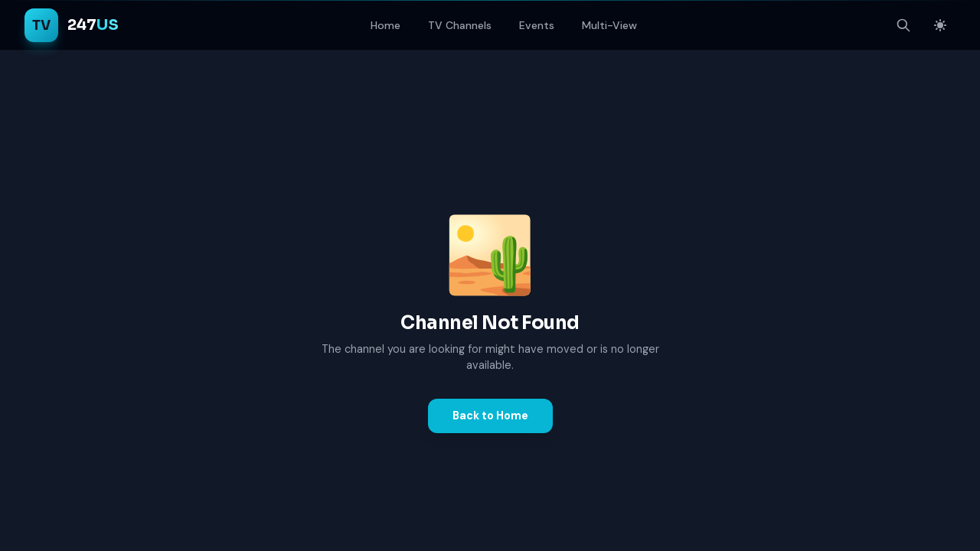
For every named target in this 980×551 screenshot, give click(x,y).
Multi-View (609, 25)
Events (537, 25)
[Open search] (903, 25)
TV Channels (460, 25)
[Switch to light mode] (940, 25)
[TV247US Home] (72, 25)
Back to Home (490, 416)
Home (385, 25)
